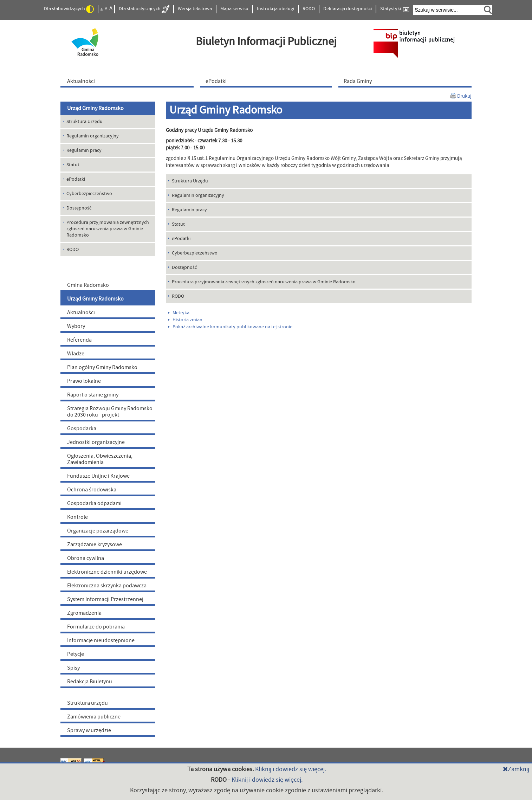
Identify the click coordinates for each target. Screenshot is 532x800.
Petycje (76, 654)
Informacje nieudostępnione (101, 640)
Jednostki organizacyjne (96, 442)
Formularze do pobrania (96, 627)
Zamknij (516, 769)
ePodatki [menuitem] (76, 179)
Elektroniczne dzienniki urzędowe (107, 572)
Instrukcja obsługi (275, 9)
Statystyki (395, 9)
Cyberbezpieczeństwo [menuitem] (89, 194)
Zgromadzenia (84, 613)
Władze (76, 354)
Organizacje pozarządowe (98, 531)
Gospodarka (82, 428)
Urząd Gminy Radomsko (95, 108)
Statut (178, 224)
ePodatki (181, 239)
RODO (309, 9)
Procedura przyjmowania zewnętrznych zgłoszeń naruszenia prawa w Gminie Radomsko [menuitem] (108, 229)
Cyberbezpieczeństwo (195, 253)
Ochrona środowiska (92, 490)
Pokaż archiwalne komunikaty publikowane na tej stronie (230, 327)
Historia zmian (185, 320)
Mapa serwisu (234, 9)
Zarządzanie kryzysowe (95, 544)
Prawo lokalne (84, 381)
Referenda (79, 340)
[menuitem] (129, 81)
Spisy (73, 668)
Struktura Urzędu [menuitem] (85, 122)
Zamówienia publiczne (94, 717)
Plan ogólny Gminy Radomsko (102, 367)
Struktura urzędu (87, 703)
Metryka (179, 313)
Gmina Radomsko (88, 285)
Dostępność (184, 267)
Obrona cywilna (86, 558)
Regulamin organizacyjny (198, 195)
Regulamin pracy (189, 210)
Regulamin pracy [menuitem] (84, 150)
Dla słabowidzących (69, 9)
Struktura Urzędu (190, 181)
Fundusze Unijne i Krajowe (98, 476)
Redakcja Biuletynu (90, 682)
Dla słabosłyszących (144, 9)
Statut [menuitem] (73, 165)
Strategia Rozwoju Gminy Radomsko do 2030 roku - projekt (110, 412)
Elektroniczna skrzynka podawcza (107, 586)
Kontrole (77, 517)
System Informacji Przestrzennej (105, 599)
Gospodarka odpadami (94, 503)
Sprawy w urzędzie (89, 730)
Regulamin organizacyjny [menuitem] (93, 136)
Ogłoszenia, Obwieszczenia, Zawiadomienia (100, 459)
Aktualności (81, 312)
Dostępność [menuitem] (79, 208)
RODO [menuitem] (73, 250)
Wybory (76, 326)
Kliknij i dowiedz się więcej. (291, 769)
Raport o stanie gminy (93, 395)
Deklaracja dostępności (348, 9)
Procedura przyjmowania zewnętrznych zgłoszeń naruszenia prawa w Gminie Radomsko (264, 282)
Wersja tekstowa (195, 9)
